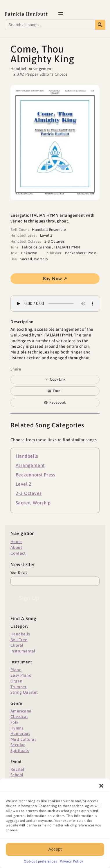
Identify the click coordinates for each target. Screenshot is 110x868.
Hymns (17, 728)
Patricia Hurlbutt (26, 14)
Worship (42, 503)
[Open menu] (61, 14)
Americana (21, 711)
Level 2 (24, 484)
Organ (16, 681)
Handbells (27, 456)
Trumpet (19, 687)
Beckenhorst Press (36, 475)
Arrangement (30, 465)
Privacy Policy (72, 865)
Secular (18, 745)
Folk (15, 722)
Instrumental (23, 651)
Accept (55, 853)
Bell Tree (19, 640)
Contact (18, 553)
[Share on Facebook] (55, 403)
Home (16, 542)
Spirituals (20, 751)
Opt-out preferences (40, 865)
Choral (17, 645)
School (17, 775)
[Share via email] (55, 391)
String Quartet (24, 692)
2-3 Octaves (29, 493)
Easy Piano (21, 675)
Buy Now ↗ (55, 278)
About (16, 547)
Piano (16, 670)
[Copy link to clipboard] (55, 379)
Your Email (19, 572)
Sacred (23, 503)
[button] (101, 789)
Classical (19, 717)
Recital (17, 769)
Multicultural (23, 739)
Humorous (20, 734)
